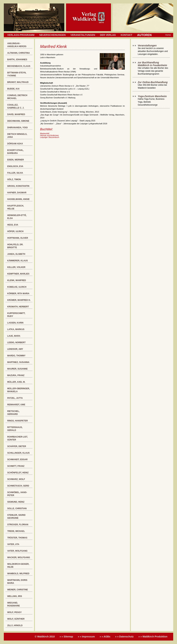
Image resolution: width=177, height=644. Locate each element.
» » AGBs (105, 637)
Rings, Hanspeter (18, 421)
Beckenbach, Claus (19, 66)
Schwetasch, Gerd (18, 486)
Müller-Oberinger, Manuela (18, 390)
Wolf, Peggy (14, 612)
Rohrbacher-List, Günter (18, 438)
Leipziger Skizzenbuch (50, 137)
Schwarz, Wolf (16, 479)
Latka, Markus (16, 329)
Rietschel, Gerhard (13, 413)
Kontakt (126, 35)
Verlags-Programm (21, 35)
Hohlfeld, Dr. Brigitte (15, 246)
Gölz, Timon (14, 179)
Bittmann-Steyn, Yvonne (17, 74)
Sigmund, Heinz (16, 502)
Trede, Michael (16, 531)
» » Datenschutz (124, 637)
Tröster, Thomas (17, 538)
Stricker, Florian (18, 525)
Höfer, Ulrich (15, 231)
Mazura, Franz (16, 375)
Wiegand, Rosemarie (14, 604)
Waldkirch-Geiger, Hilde (18, 566)
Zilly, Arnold (15, 625)
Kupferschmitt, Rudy (16, 315)
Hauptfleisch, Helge (16, 207)
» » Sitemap (66, 637)
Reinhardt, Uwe (16, 405)
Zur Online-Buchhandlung (153, 82)
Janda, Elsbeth (16, 254)
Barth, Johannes (17, 60)
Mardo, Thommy (16, 356)
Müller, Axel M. (16, 382)
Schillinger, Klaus (18, 453)
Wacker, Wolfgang (19, 557)
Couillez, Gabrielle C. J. (16, 106)
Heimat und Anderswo (49, 135)
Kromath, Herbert (18, 307)
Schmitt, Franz (16, 466)
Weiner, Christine (18, 590)
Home (168, 35)
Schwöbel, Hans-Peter (17, 494)
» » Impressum (86, 637)
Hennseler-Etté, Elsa (17, 217)
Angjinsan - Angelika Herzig (17, 45)
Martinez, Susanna (18, 362)
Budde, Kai (13, 89)
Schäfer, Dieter (17, 446)
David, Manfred (16, 114)
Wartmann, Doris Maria (17, 582)
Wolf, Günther (16, 619)
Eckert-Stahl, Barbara (15, 152)
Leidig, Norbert (16, 343)
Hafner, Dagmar (17, 193)
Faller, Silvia (15, 173)
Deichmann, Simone (18, 121)
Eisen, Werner (16, 160)
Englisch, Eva (15, 166)
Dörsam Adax (15, 144)
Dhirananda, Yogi (17, 128)
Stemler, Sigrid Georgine (16, 517)
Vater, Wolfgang (17, 551)
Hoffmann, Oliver (18, 238)
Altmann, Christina (18, 53)
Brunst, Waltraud (18, 82)
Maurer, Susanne (17, 369)
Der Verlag (108, 35)
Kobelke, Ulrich (17, 287)
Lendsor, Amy (15, 349)
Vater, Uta (13, 544)
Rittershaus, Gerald (15, 429)
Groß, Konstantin (18, 186)
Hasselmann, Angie (18, 199)
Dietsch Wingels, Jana (17, 136)
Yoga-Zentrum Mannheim (152, 96)
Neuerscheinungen (52, 35)
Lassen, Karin (15, 323)
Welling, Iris (15, 596)
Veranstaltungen (83, 35)
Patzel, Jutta (15, 398)
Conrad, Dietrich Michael (17, 97)
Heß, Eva (13, 225)
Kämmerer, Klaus (18, 261)
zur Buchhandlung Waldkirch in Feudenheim (152, 64)
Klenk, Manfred (17, 280)
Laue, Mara (14, 336)
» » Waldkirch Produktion (153, 637)
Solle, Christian (17, 508)
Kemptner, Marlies (18, 274)
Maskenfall (45, 133)
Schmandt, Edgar (17, 460)
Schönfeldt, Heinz (18, 473)
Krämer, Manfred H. (19, 300)
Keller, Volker (16, 267)
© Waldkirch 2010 (45, 637)
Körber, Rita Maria (18, 294)
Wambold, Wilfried (18, 574)
